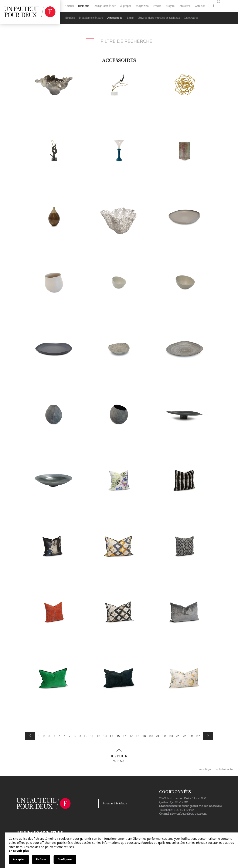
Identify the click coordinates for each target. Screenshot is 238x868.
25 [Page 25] (185, 736)
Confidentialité (224, 769)
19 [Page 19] (144, 736)
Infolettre (185, 6)
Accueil (69, 6)
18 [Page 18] (138, 736)
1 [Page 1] (39, 736)
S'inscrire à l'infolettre (115, 803)
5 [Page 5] (59, 736)
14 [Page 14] (112, 736)
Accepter (19, 859)
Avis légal (205, 769)
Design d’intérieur (105, 6)
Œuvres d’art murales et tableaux (159, 18)
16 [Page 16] (125, 736)
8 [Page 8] (75, 736)
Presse (157, 6)
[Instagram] (218, 6)
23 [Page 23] (171, 736)
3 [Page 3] (49, 736)
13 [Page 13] (105, 736)
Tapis (130, 18)
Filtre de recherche (119, 41)
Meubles (70, 18)
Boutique (84, 6)
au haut (119, 756)
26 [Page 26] (191, 736)
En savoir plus (19, 851)
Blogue (170, 6)
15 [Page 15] (118, 736)
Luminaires (191, 18)
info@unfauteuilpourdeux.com (188, 814)
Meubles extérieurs (91, 18)
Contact (200, 6)
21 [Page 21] (158, 736)
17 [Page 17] (131, 736)
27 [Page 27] (198, 736)
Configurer (65, 859)
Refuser (41, 859)
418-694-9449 (183, 810)
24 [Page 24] (178, 736)
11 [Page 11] (92, 736)
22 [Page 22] (164, 736)
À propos (126, 6)
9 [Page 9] (80, 736)
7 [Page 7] (69, 736)
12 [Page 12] (98, 736)
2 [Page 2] (44, 736)
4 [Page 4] (54, 736)
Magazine (142, 6)
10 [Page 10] (86, 736)
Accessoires (115, 18)
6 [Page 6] (64, 736)
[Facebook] (213, 6)
